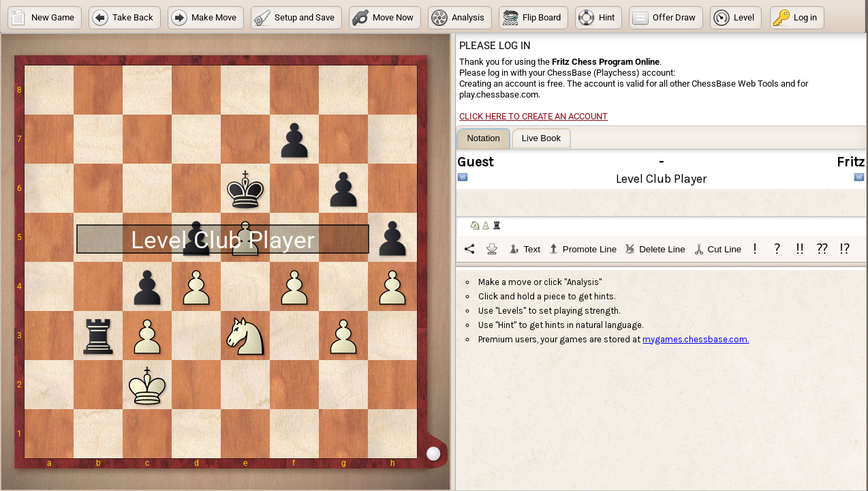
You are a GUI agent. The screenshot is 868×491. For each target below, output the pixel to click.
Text (524, 249)
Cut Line (718, 249)
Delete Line (655, 249)
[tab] (483, 139)
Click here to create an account (533, 116)
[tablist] (662, 195)
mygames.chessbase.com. (696, 339)
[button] (45, 18)
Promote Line (583, 249)
